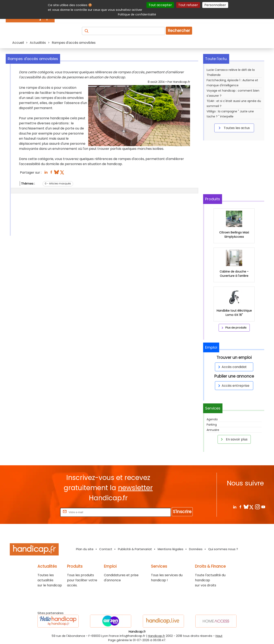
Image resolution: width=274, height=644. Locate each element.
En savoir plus (233, 439)
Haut (219, 636)
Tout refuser (188, 5)
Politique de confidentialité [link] (137, 14)
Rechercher (179, 31)
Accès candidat (232, 367)
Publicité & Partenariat (135, 549)
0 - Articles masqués (58, 183)
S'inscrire (182, 512)
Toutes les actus (233, 128)
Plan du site (85, 549)
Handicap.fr (156, 636)
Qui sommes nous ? (223, 549)
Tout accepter (160, 5)
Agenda (212, 419)
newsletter (135, 488)
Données (196, 549)
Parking (212, 425)
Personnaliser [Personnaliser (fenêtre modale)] (215, 5)
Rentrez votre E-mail (43, 512)
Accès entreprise (233, 386)
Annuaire (213, 430)
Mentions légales (171, 549)
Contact (106, 549)
